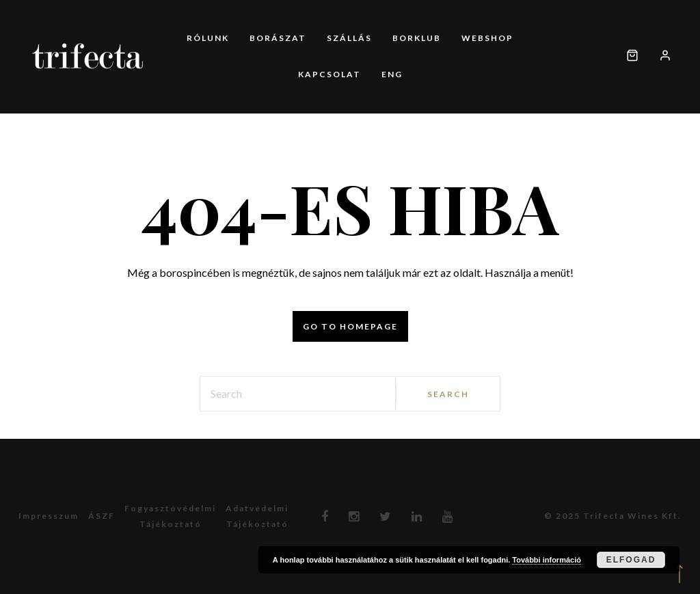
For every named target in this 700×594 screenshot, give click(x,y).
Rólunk (208, 38)
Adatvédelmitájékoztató (257, 516)
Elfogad (631, 560)
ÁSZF (102, 516)
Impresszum (49, 516)
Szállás (349, 38)
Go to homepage (350, 326)
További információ (547, 560)
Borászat (278, 38)
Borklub (417, 38)
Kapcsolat (329, 74)
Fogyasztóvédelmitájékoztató (170, 516)
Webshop (487, 38)
